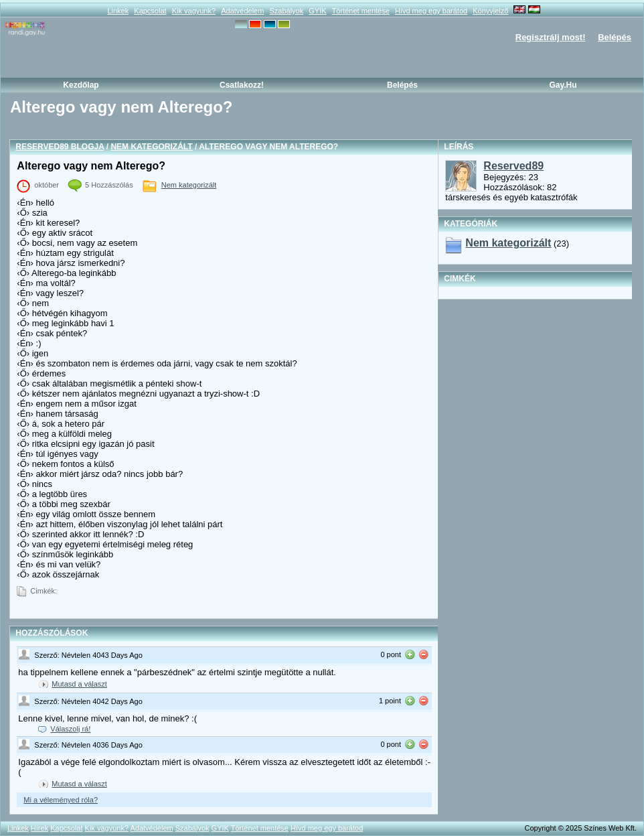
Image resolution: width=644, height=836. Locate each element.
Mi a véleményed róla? (61, 800)
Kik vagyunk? (194, 11)
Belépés (615, 37)
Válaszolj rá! (70, 729)
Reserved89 (513, 166)
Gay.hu (563, 85)
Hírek (39, 828)
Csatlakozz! (242, 85)
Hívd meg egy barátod (431, 11)
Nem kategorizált (151, 147)
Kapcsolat (150, 11)
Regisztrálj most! (551, 37)
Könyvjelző (490, 11)
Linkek (118, 11)
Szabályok (286, 11)
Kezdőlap (81, 85)
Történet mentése (361, 11)
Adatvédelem (242, 11)
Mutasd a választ (79, 684)
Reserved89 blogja (60, 147)
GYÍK (317, 11)
